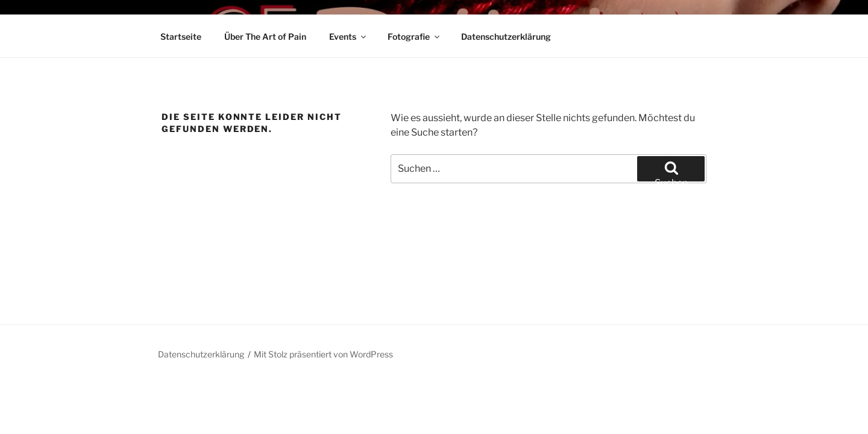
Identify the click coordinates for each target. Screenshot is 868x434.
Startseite (181, 36)
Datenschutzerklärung (506, 36)
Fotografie (414, 36)
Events (348, 36)
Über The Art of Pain (265, 36)
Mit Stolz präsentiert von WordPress (323, 354)
